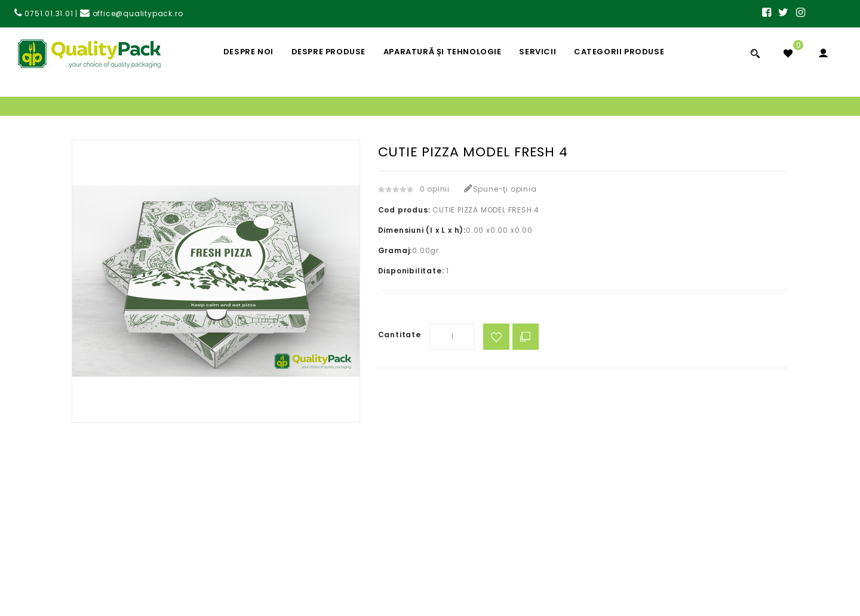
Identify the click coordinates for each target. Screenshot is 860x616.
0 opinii (435, 189)
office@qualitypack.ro (131, 13)
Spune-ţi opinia (500, 189)
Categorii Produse (619, 52)
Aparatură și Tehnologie (443, 52)
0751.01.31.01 (44, 13)
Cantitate (400, 335)
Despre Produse (328, 52)
